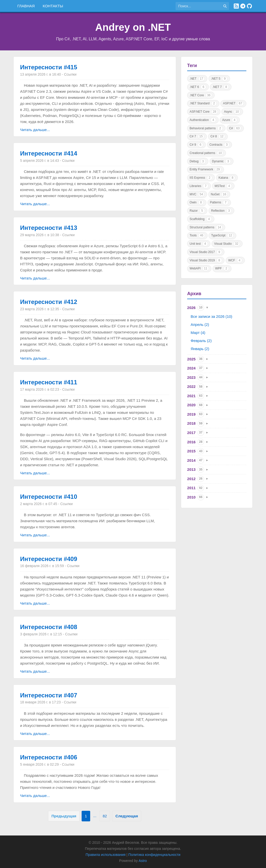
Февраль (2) (201, 341)
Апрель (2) (200, 324)
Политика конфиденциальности (155, 855)
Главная (26, 6)
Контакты (53, 6)
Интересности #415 (49, 67)
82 (105, 816)
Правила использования (106, 855)
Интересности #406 (49, 757)
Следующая (127, 816)
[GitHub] (249, 6)
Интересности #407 (49, 695)
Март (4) (198, 333)
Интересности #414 (49, 153)
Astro (143, 861)
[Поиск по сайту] (198, 6)
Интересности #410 (49, 497)
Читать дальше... (35, 130)
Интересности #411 (49, 382)
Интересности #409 (49, 559)
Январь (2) (200, 349)
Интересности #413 (49, 228)
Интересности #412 (49, 302)
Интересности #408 (49, 627)
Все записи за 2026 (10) (211, 316)
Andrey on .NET (133, 27)
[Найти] (225, 6)
